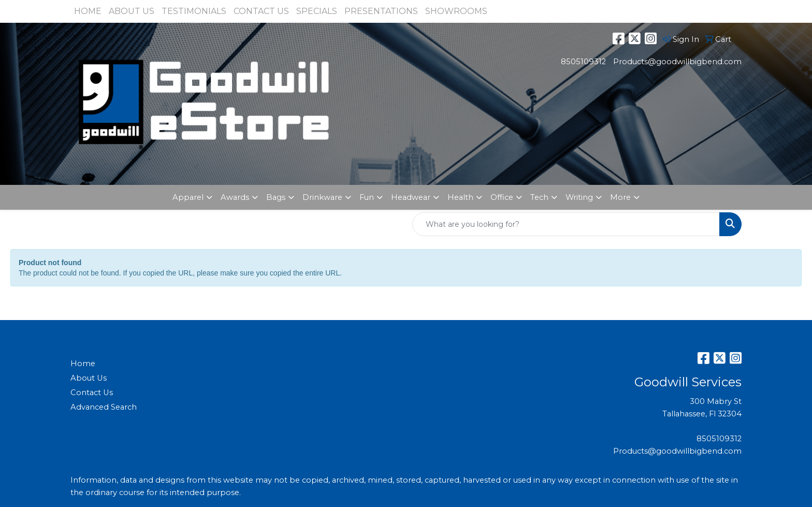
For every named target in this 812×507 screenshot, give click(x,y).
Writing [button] (579, 197)
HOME (88, 11)
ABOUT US (132, 11)
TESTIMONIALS (194, 11)
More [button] (620, 197)
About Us (89, 378)
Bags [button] (276, 197)
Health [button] (460, 197)
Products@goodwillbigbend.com (677, 62)
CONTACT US (261, 11)
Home (83, 364)
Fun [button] (367, 197)
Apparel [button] (188, 197)
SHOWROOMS (456, 11)
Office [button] (502, 197)
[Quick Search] (566, 224)
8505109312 (583, 62)
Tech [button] (539, 197)
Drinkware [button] (322, 197)
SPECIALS (317, 11)
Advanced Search (104, 407)
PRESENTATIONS (381, 11)
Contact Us (92, 393)
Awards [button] (235, 197)
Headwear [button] (411, 197)
